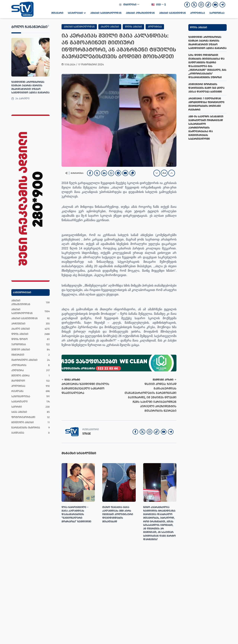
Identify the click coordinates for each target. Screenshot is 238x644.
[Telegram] (118, 173)
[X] (97, 173)
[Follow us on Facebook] (187, 5)
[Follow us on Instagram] (201, 5)
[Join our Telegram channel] (222, 5)
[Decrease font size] (157, 173)
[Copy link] (132, 173)
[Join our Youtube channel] (215, 5)
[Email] (125, 173)
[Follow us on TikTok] (208, 5)
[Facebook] (90, 173)
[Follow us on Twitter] (194, 5)
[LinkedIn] (104, 173)
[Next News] (48, 26)
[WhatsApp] (111, 173)
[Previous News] (43, 26)
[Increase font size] (172, 173)
